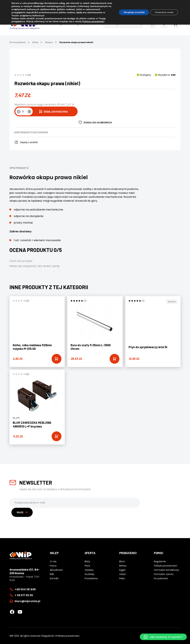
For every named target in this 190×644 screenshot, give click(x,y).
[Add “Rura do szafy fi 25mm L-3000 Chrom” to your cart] (115, 359)
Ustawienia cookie (163, 12)
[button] (163, 637)
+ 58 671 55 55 (24, 595)
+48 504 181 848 (25, 589)
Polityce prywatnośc (93, 21)
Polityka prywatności (68, 636)
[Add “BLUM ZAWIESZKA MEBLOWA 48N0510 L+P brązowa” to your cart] (57, 436)
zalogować (29, 266)
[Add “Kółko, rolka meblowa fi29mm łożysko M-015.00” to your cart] (57, 359)
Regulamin (48, 636)
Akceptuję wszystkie (132, 12)
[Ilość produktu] (24, 111)
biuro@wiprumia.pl (27, 601)
